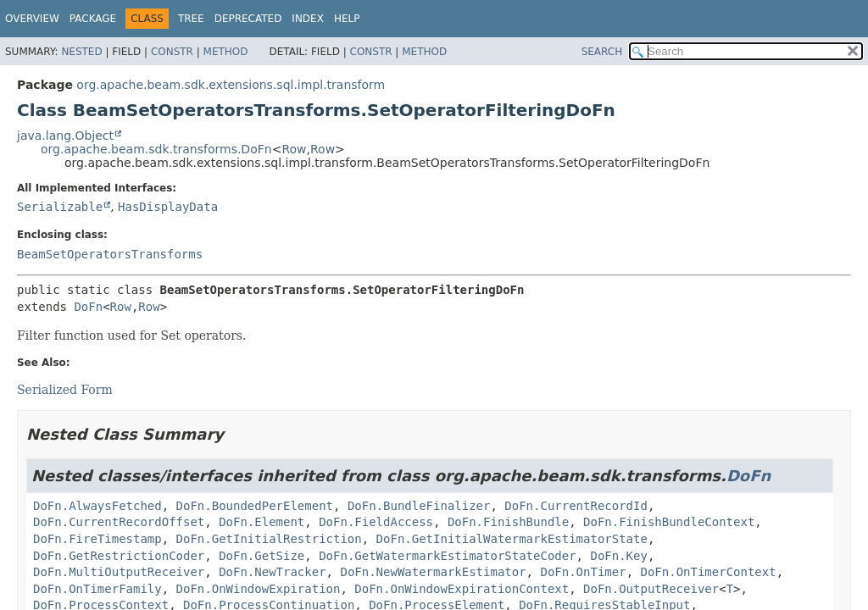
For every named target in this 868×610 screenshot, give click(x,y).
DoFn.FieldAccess (376, 522)
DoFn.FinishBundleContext (669, 522)
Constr (172, 52)
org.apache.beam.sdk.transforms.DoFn (156, 149)
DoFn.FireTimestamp (97, 539)
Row (294, 149)
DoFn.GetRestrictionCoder (119, 556)
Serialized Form (65, 390)
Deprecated (248, 19)
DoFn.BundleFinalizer (419, 506)
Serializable (60, 207)
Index (308, 19)
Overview (32, 19)
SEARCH (602, 52)
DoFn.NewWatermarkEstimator (433, 572)
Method (226, 52)
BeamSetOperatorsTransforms (110, 254)
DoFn (88, 307)
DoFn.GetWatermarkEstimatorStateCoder (447, 556)
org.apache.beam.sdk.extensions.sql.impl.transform (231, 85)
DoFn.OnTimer (583, 572)
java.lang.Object (65, 136)
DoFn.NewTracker (272, 572)
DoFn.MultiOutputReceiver (119, 572)
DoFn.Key (618, 556)
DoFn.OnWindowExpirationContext (462, 589)
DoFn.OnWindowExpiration (259, 589)
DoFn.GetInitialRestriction (269, 539)
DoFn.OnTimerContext (708, 572)
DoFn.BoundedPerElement (255, 506)
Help (347, 19)
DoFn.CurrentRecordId (576, 506)
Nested (81, 52)
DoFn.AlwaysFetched (97, 506)
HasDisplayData (168, 207)
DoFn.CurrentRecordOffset (119, 522)
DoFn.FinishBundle (508, 522)
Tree (191, 19)
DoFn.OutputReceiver (651, 589)
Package (93, 19)
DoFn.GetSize (262, 556)
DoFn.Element (262, 522)
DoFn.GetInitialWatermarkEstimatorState (512, 539)
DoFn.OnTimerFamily (97, 589)
